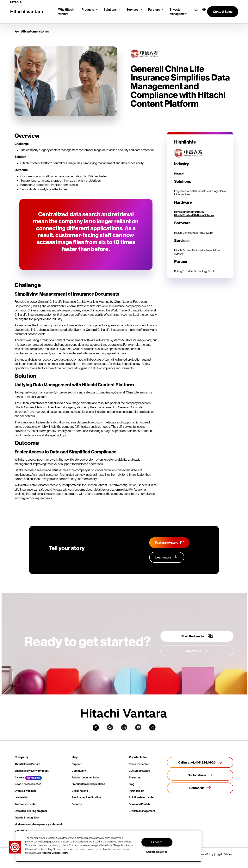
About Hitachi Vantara (27, 764)
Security (77, 804)
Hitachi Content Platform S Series (194, 215)
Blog (132, 784)
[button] (202, 9)
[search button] (195, 9)
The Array (135, 777)
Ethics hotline (80, 791)
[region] (108, 846)
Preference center (26, 804)
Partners (154, 9)
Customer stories (139, 771)
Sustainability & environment (32, 771)
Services (132, 9)
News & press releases (28, 784)
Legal (219, 854)
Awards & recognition (27, 818)
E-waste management (178, 12)
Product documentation (86, 777)
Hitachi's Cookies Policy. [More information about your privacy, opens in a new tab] (55, 853)
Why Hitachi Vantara (66, 12)
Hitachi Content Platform (189, 212)
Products (88, 9)
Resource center (139, 764)
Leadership (21, 797)
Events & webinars (25, 791)
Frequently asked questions (88, 784)
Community (79, 771)
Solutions (110, 9)
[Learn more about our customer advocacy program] (167, 557)
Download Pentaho (140, 804)
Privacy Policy (205, 854)
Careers (19, 777)
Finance (179, 174)
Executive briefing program (31, 811)
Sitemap (229, 854)
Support (77, 764)
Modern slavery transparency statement (38, 824)
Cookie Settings (157, 852)
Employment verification (86, 797)
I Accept (157, 842)
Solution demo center (142, 797)
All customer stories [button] (32, 31)
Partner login (136, 791)
